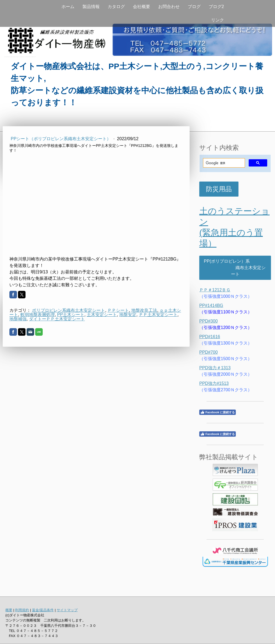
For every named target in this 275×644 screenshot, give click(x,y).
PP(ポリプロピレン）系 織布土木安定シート (235, 268)
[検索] (223, 163)
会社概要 (142, 7)
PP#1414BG (211, 305)
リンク (218, 20)
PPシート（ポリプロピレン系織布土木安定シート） (61, 139)
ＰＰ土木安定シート (158, 315)
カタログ (116, 7)
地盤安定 (128, 315)
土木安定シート (102, 315)
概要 (9, 610)
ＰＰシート (118, 310)
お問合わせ (169, 7)
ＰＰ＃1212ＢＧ (215, 290)
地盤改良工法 (144, 310)
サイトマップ (67, 610)
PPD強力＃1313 (215, 368)
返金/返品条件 (43, 610)
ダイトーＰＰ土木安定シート (57, 319)
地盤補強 (18, 319)
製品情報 (91, 7)
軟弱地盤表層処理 (38, 315)
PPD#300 (209, 321)
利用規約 (22, 610)
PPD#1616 (210, 337)
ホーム (68, 7)
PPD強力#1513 (214, 383)
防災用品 (219, 189)
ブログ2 (216, 7)
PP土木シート (71, 315)
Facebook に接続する (218, 412)
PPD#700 (209, 352)
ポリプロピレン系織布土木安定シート (68, 310)
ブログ (194, 7)
